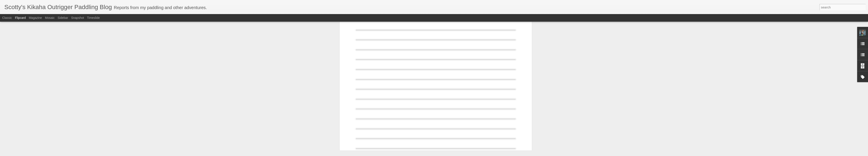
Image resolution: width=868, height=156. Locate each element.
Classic (7, 18)
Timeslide (93, 18)
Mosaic (50, 18)
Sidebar (63, 18)
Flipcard (20, 18)
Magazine (35, 18)
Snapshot (78, 18)
